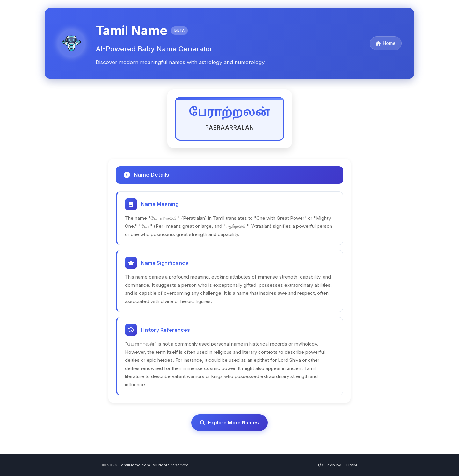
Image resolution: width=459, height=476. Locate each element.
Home (386, 43)
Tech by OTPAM (337, 465)
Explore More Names (229, 423)
